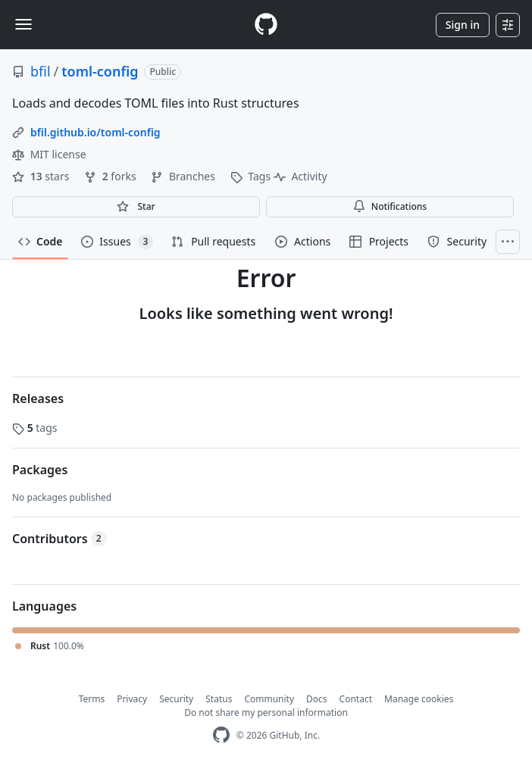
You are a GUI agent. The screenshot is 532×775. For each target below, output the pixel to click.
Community (269, 699)
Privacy (132, 699)
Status (219, 699)
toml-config (100, 71)
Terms (92, 699)
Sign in (463, 25)
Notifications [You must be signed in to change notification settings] (390, 206)
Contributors (59, 539)
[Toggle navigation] (23, 24)
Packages (40, 470)
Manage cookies (419, 699)
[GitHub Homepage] (221, 735)
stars (42, 176)
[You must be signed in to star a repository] (136, 207)
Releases (38, 398)
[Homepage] (266, 25)
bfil (41, 71)
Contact (356, 699)
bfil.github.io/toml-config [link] (95, 132)
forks (111, 176)
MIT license (49, 154)
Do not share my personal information (266, 712)
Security (176, 699)
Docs (317, 699)
